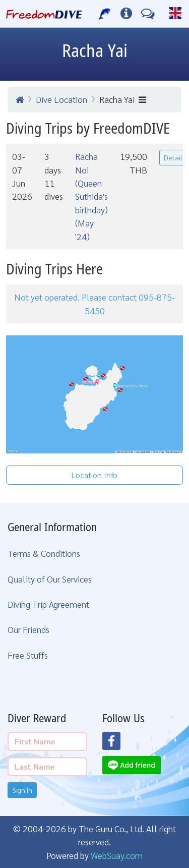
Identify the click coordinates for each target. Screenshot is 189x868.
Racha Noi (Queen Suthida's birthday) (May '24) (91, 196)
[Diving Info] (126, 14)
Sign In (22, 790)
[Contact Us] (148, 14)
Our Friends (28, 629)
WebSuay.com (117, 855)
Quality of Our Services (50, 579)
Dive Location (61, 99)
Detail (173, 157)
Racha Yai (123, 99)
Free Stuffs (28, 655)
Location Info (94, 475)
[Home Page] (44, 14)
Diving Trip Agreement (48, 604)
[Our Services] (105, 14)
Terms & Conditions (44, 553)
